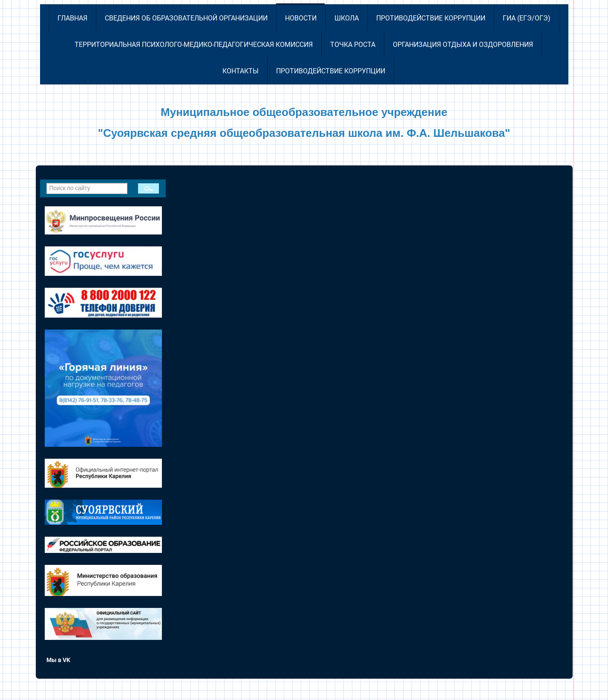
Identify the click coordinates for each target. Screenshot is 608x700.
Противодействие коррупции (431, 18)
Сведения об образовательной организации (186, 18)
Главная (72, 18)
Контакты (241, 71)
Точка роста (353, 45)
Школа (347, 18)
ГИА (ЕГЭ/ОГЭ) (527, 18)
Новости (301, 18)
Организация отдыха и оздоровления (463, 45)
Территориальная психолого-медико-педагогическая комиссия (194, 45)
